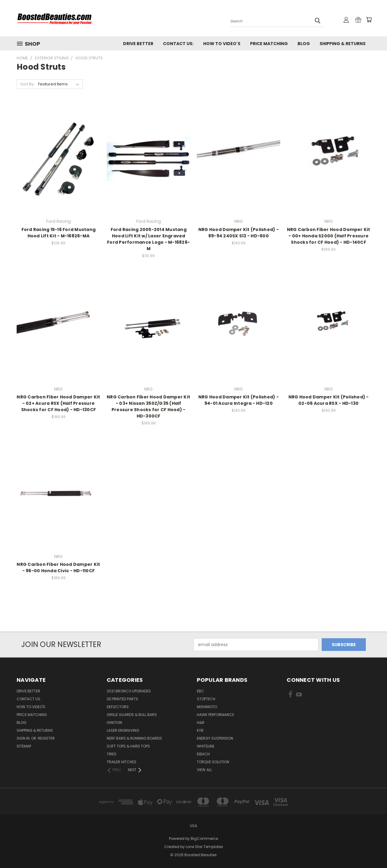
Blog (304, 44)
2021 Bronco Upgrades (129, 691)
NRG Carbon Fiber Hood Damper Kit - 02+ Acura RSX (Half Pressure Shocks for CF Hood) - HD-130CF (58, 403)
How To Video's (222, 44)
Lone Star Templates (204, 847)
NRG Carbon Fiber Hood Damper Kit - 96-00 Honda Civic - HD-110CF (58, 568)
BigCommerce (204, 838)
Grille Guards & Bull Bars (132, 715)
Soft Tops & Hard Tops (128, 746)
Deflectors (118, 707)
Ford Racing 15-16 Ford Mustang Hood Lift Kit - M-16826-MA (59, 233)
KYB (200, 730)
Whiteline (206, 746)
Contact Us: (178, 44)
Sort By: (27, 84)
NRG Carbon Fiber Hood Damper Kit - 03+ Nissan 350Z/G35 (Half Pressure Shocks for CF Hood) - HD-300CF (148, 406)
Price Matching (269, 44)
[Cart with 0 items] (369, 20)
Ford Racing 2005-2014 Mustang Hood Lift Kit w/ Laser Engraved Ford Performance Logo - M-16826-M (148, 239)
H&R (201, 723)
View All (204, 770)
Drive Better (138, 44)
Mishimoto (207, 707)
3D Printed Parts (122, 699)
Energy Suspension (215, 738)
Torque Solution (213, 762)
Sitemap (24, 746)
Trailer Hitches (122, 762)
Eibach (203, 754)
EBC (200, 691)
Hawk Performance (215, 715)
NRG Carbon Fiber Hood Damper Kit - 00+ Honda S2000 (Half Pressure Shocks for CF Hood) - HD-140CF (329, 236)
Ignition (114, 723)
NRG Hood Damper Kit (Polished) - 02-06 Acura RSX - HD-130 (329, 400)
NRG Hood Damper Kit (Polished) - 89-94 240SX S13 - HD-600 (239, 233)
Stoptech (206, 699)
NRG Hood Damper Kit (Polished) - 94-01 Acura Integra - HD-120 (239, 400)
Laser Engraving (123, 730)
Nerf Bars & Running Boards (134, 738)
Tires (112, 754)
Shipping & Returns (343, 44)
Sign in (24, 738)
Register (46, 738)
